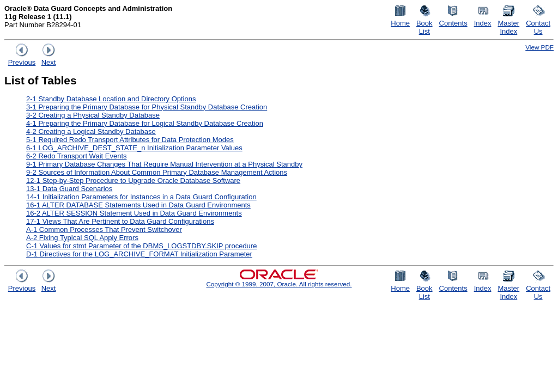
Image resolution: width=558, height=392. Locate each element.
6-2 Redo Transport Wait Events (77, 156)
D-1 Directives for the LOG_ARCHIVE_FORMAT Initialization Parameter (139, 254)
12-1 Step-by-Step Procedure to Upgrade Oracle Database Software (133, 180)
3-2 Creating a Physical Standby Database (93, 115)
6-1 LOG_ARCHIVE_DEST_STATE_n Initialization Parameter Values (134, 148)
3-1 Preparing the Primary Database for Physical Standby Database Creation (147, 107)
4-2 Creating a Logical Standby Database (91, 131)
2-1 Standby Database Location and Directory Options (111, 99)
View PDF (539, 47)
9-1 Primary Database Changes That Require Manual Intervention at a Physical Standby (164, 164)
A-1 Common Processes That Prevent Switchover (104, 229)
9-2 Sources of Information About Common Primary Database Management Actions (157, 172)
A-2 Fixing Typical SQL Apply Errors (82, 238)
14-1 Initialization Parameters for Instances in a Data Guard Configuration (141, 197)
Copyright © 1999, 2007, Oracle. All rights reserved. (279, 284)
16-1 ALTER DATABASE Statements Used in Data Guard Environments (138, 205)
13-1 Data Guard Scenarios (69, 189)
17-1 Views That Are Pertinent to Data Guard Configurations (120, 221)
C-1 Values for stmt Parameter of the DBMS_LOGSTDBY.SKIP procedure (141, 246)
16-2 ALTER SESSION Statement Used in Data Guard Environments (134, 213)
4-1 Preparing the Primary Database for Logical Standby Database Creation (145, 123)
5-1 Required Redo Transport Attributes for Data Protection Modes (130, 140)
